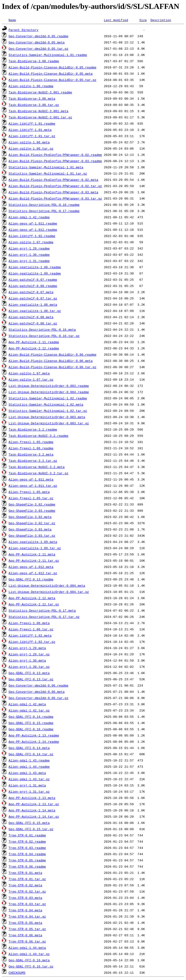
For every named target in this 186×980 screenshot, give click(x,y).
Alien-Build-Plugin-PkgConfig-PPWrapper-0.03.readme (55, 161)
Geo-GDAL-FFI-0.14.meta (29, 748)
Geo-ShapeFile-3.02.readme (32, 504)
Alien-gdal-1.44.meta (27, 948)
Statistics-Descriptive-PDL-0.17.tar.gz (44, 617)
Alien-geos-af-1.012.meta (31, 567)
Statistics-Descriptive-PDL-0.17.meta (42, 610)
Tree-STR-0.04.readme (27, 854)
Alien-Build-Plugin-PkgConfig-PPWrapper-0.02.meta (53, 180)
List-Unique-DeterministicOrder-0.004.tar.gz (49, 592)
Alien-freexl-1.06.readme (31, 448)
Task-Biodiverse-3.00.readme (34, 61)
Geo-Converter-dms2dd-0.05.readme (39, 36)
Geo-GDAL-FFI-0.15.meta (29, 823)
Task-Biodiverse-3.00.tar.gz (34, 105)
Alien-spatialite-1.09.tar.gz (35, 548)
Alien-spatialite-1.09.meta (33, 542)
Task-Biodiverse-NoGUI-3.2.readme (39, 436)
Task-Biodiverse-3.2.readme (33, 429)
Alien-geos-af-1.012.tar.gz (33, 573)
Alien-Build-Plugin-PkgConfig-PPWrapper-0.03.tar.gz (55, 198)
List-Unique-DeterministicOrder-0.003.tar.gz (49, 423)
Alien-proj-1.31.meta (27, 785)
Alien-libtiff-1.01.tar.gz (32, 136)
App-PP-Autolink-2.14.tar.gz (34, 816)
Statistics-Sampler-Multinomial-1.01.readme (48, 55)
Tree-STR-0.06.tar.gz (27, 941)
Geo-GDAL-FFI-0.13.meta (29, 673)
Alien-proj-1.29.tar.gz (29, 654)
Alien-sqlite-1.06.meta (29, 142)
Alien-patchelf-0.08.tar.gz (33, 323)
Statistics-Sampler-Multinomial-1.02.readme (48, 398)
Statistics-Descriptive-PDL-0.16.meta (42, 329)
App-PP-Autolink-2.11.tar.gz (34, 560)
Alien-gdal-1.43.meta (27, 773)
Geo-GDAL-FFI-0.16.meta (29, 960)
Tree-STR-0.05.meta (25, 923)
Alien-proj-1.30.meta (27, 660)
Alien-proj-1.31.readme (29, 261)
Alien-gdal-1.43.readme (29, 760)
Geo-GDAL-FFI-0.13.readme (31, 579)
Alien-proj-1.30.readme (29, 255)
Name (12, 20)
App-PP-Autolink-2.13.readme (34, 735)
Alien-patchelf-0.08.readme (33, 286)
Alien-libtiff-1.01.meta (30, 130)
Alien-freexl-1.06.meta (29, 623)
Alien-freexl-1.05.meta (29, 492)
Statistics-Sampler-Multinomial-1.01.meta (46, 167)
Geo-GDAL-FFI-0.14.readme (31, 717)
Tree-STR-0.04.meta (25, 910)
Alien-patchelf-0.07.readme (33, 280)
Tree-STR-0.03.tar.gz (27, 904)
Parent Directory (24, 30)
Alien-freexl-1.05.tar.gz (31, 498)
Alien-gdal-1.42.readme (29, 217)
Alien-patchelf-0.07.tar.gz (33, 298)
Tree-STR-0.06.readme (27, 866)
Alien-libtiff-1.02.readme (32, 236)
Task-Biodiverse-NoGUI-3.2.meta (37, 467)
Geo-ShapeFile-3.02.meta (30, 517)
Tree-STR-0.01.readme (27, 835)
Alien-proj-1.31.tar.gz (29, 791)
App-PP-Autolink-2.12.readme (34, 348)
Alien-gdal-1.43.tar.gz (29, 779)
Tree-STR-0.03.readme (27, 848)
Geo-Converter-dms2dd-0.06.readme (39, 685)
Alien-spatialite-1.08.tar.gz (35, 311)
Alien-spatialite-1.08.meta (33, 304)
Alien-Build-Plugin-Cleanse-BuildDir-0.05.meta (51, 73)
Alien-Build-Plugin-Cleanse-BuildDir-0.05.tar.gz (53, 80)
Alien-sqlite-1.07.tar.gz (31, 379)
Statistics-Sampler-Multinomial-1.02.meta (46, 404)
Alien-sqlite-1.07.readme (31, 242)
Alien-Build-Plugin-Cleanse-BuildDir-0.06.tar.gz (53, 367)
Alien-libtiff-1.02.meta (30, 635)
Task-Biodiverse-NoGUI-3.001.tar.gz (40, 117)
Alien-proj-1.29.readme (29, 248)
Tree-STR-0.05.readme (27, 860)
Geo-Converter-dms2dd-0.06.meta (37, 692)
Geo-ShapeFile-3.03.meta (30, 529)
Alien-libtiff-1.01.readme (32, 123)
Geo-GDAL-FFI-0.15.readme (31, 723)
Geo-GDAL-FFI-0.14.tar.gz (31, 754)
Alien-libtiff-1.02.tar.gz (32, 642)
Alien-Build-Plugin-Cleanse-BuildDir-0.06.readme (53, 354)
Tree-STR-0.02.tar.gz (27, 891)
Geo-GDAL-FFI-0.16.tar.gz (31, 966)
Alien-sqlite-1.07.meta (29, 373)
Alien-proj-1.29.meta (27, 648)
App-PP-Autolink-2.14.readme (34, 742)
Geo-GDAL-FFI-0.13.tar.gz (31, 679)
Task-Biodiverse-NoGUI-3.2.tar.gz (39, 473)
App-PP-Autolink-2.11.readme (34, 342)
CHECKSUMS (17, 973)
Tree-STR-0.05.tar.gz (27, 929)
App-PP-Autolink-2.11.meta (32, 554)
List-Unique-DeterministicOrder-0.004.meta (47, 585)
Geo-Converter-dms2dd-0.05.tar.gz (39, 49)
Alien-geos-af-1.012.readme (33, 230)
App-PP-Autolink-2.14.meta (32, 810)
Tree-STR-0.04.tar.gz (27, 916)
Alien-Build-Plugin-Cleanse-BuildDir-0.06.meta (51, 361)
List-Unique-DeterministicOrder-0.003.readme (49, 386)
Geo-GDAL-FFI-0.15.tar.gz (31, 829)
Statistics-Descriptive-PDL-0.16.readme (44, 205)
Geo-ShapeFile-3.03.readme (32, 511)
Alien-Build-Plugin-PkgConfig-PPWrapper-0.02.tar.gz (55, 186)
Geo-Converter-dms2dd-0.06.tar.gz (39, 698)
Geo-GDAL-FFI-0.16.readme (31, 729)
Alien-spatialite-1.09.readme (35, 273)
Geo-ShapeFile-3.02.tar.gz (32, 523)
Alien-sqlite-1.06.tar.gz (31, 148)
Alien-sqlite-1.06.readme (31, 86)
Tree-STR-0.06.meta (25, 935)
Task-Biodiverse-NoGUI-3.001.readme (40, 92)
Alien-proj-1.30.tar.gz (29, 667)
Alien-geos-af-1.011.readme (33, 223)
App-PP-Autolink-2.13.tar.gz (34, 804)
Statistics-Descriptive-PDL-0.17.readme (44, 211)
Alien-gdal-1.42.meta (27, 704)
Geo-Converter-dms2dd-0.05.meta (37, 42)
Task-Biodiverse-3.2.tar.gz (33, 461)
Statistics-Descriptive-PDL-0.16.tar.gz (44, 336)
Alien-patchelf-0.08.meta (31, 317)
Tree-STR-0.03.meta (25, 898)
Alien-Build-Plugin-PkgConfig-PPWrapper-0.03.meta (53, 192)
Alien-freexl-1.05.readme (31, 442)
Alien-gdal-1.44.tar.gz (29, 954)
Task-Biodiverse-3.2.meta (31, 454)
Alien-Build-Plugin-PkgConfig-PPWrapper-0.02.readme (55, 155)
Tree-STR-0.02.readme (27, 841)
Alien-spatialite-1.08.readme (35, 267)
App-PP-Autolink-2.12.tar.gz (34, 604)
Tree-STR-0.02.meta (25, 885)
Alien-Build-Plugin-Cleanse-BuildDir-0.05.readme (53, 67)
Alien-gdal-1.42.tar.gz (29, 710)
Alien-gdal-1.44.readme (29, 767)
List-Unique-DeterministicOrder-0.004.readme (49, 392)
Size (143, 20)
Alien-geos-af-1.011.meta (31, 479)
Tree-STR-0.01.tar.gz (27, 879)
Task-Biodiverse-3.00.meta (32, 98)
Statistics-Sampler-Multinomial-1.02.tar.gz (48, 411)
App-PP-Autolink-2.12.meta (32, 598)
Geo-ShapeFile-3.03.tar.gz (32, 536)
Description (161, 20)
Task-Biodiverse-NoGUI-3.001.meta (39, 111)
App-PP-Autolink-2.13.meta (32, 798)
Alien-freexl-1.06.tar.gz (31, 629)
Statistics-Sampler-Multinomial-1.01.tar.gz (48, 173)
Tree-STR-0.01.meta (25, 873)
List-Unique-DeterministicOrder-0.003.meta (47, 417)
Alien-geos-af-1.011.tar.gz (33, 486)
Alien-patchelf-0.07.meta (31, 292)
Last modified (116, 20)
